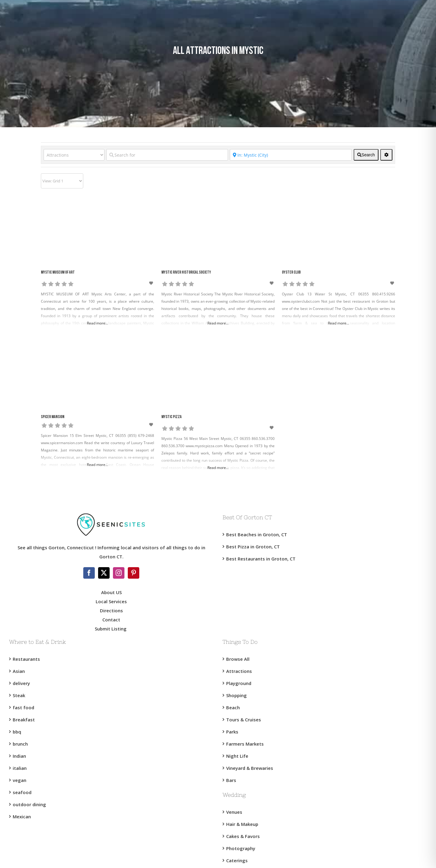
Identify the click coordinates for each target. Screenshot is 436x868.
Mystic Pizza (172, 417)
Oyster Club (291, 273)
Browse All (238, 659)
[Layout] (62, 181)
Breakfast (24, 720)
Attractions (239, 671)
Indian (19, 756)
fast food (23, 707)
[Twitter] (104, 573)
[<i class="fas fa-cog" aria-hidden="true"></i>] (386, 155)
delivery (21, 683)
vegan (20, 780)
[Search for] (167, 155)
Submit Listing (111, 629)
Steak (19, 695)
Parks (232, 732)
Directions (111, 610)
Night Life (237, 756)
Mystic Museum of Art (58, 273)
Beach (233, 707)
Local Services (111, 601)
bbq (17, 732)
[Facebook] (89, 573)
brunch (20, 744)
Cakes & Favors (243, 836)
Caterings (237, 860)
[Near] (291, 155)
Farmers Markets (245, 744)
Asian (19, 671)
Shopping (236, 695)
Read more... (97, 323)
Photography (241, 848)
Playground (239, 683)
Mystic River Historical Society (186, 273)
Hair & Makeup (242, 824)
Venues (234, 812)
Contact (111, 620)
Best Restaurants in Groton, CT (261, 559)
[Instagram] (119, 573)
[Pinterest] (134, 573)
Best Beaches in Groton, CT (257, 534)
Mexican (22, 816)
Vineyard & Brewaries (250, 768)
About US (111, 592)
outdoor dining (29, 804)
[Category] (74, 155)
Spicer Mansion (53, 417)
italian (20, 768)
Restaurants (26, 659)
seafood (22, 792)
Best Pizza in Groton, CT (253, 547)
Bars (231, 780)
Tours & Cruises (244, 720)
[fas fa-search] (366, 155)
